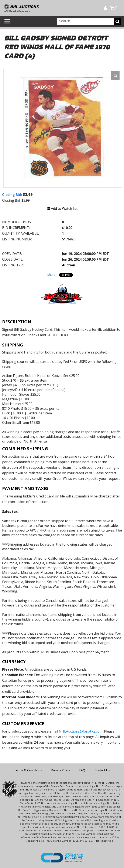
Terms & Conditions (28, 770)
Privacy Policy (61, 770)
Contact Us (102, 770)
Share (51, 275)
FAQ (82, 770)
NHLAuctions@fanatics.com (81, 731)
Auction (69, 265)
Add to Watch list (62, 208)
